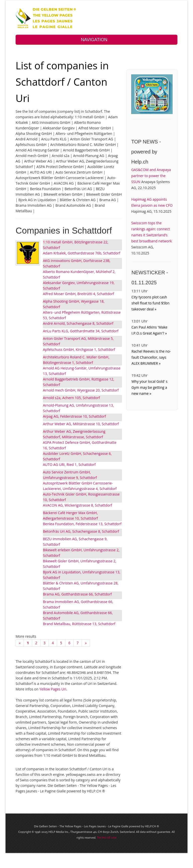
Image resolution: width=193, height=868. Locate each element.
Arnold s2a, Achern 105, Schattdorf (71, 398)
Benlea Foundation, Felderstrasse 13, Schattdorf (82, 524)
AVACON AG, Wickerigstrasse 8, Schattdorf (78, 505)
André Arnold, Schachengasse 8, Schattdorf (78, 323)
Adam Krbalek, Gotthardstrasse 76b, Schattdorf (82, 253)
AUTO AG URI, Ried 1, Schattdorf (69, 465)
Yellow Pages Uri (53, 689)
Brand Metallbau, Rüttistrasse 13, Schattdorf (79, 624)
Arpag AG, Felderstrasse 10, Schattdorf (75, 416)
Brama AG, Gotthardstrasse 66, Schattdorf (77, 594)
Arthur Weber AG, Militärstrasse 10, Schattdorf (81, 424)
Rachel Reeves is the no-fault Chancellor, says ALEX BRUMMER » (151, 357)
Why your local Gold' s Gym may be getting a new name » (149, 387)
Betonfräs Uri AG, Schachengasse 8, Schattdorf (81, 531)
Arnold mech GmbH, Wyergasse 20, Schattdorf (81, 390)
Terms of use (107, 837)
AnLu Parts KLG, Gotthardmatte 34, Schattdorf (81, 331)
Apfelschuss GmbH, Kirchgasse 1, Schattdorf (79, 349)
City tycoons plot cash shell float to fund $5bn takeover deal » (150, 303)
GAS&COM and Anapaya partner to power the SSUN (151, 176)
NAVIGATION (96, 40)
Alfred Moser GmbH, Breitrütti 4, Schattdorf (79, 294)
